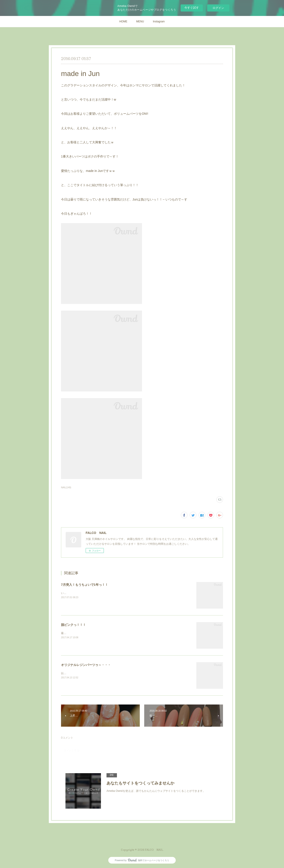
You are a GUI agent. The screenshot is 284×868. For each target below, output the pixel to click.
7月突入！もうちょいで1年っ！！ (85, 585)
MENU (140, 21)
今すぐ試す (192, 8)
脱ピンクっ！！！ (73, 625)
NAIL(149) (66, 488)
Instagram (159, 21)
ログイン (218, 8)
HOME (123, 21)
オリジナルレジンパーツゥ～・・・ (86, 665)
